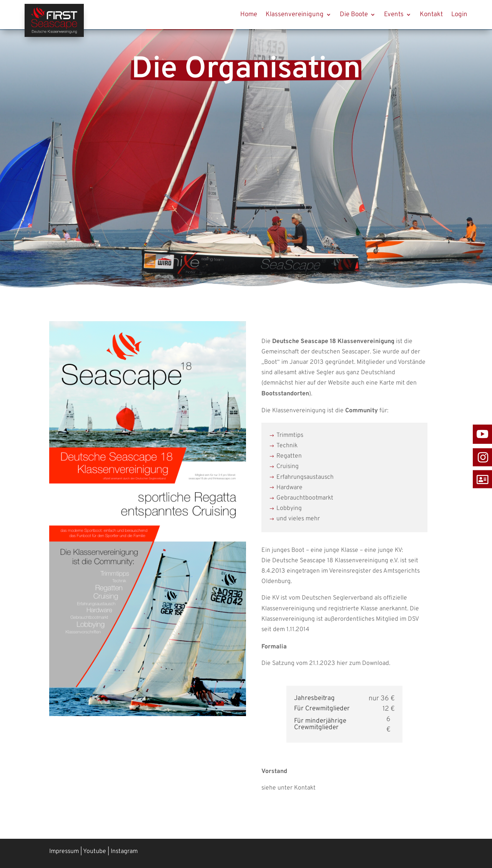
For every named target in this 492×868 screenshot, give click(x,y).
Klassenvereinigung (295, 15)
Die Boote (354, 15)
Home (249, 15)
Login (459, 15)
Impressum (64, 851)
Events (394, 15)
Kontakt (431, 15)
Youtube (95, 851)
